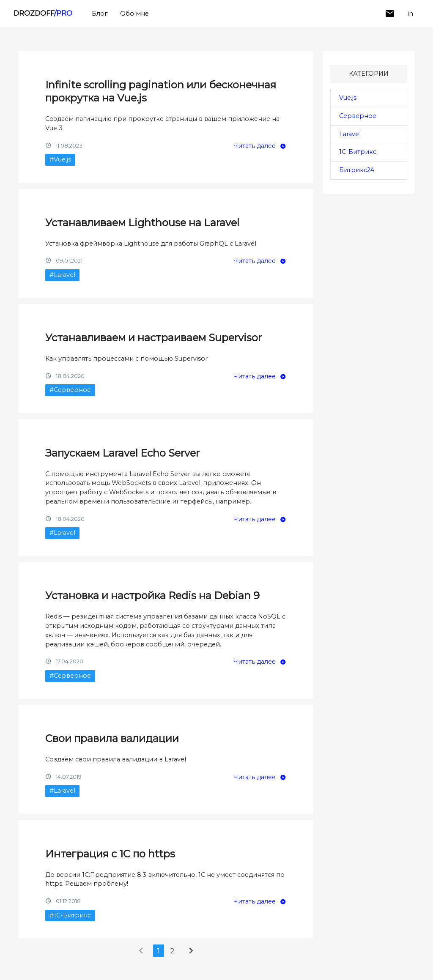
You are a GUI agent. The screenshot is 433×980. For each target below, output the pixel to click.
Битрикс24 (357, 170)
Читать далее (255, 146)
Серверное (358, 116)
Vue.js (348, 98)
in (410, 14)
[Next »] (191, 953)
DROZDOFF (43, 13)
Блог (100, 14)
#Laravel (62, 275)
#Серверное (70, 390)
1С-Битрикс (358, 152)
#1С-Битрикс (70, 915)
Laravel (350, 134)
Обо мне (134, 14)
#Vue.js (60, 159)
